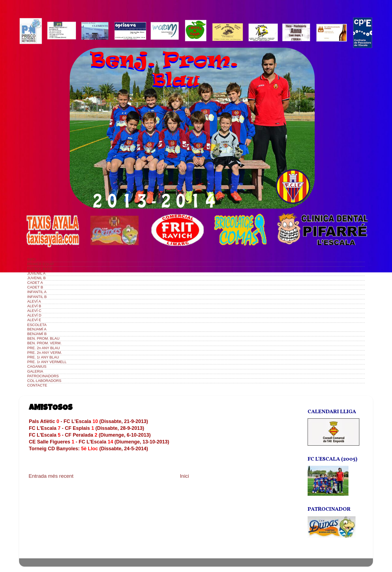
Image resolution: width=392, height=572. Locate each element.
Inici (185, 476)
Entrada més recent (51, 476)
